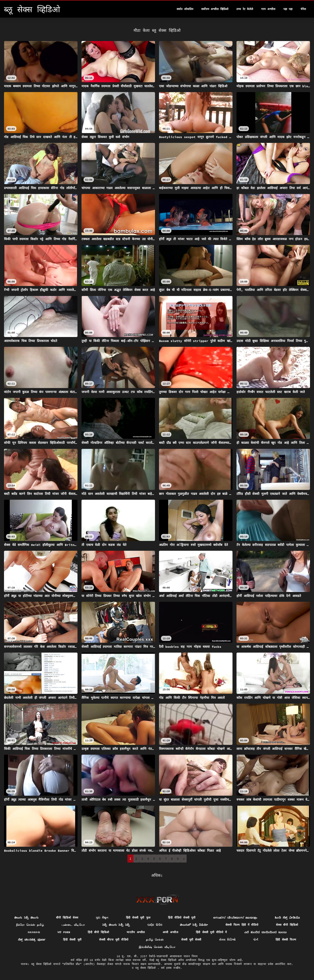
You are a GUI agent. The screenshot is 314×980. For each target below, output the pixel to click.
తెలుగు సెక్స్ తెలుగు (26, 918)
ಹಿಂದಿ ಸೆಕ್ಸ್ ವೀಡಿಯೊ (287, 918)
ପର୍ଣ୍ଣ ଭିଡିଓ (155, 925)
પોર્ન (256, 940)
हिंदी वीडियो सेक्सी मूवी (182, 918)
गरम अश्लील (268, 9)
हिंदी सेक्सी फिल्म (286, 940)
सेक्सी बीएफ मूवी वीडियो (114, 940)
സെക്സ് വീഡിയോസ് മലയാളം (235, 918)
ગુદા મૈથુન (102, 918)
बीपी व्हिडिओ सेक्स (67, 918)
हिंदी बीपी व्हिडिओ (98, 932)
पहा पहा (288, 9)
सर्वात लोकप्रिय (185, 9)
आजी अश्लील (171, 932)
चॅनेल (303, 9)
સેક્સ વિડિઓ (227, 940)
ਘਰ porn (64, 932)
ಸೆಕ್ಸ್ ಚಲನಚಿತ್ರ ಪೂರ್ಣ (32, 940)
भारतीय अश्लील (136, 932)
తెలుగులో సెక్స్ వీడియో (194, 925)
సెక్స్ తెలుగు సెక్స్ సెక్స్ (116, 925)
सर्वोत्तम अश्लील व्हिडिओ (215, 9)
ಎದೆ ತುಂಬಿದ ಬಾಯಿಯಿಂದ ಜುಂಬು (265, 932)
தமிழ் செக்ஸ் (155, 940)
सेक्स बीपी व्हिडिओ (287, 925)
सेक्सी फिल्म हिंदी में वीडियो (242, 925)
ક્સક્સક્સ (34, 932)
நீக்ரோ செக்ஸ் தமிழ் (30, 925)
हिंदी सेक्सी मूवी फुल (138, 918)
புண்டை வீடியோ (73, 925)
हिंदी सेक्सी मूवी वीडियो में (211, 932)
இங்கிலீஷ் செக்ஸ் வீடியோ (157, 947)
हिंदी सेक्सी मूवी (72, 940)
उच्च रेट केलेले (245, 9)
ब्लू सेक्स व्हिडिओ (146, 968)
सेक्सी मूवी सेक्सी (191, 940)
